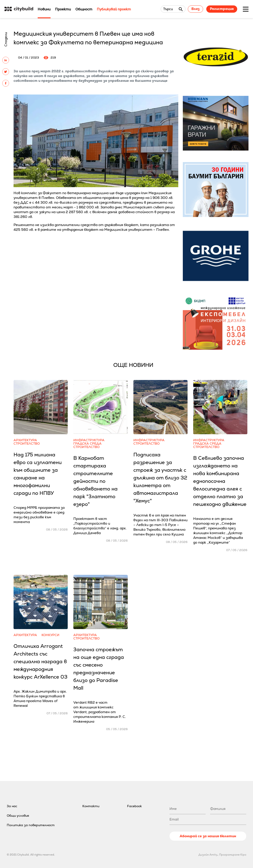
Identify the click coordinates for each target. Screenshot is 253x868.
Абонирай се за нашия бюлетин (208, 836)
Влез (195, 9)
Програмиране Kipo (233, 855)
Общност (84, 9)
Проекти (63, 9)
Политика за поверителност (31, 825)
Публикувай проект (114, 9)
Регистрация (222, 9)
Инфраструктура (89, 440)
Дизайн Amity (208, 855)
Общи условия (18, 816)
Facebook (134, 806)
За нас (12, 806)
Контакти (91, 806)
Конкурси (50, 635)
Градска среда (87, 444)
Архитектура (25, 440)
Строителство (27, 444)
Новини (44, 9)
